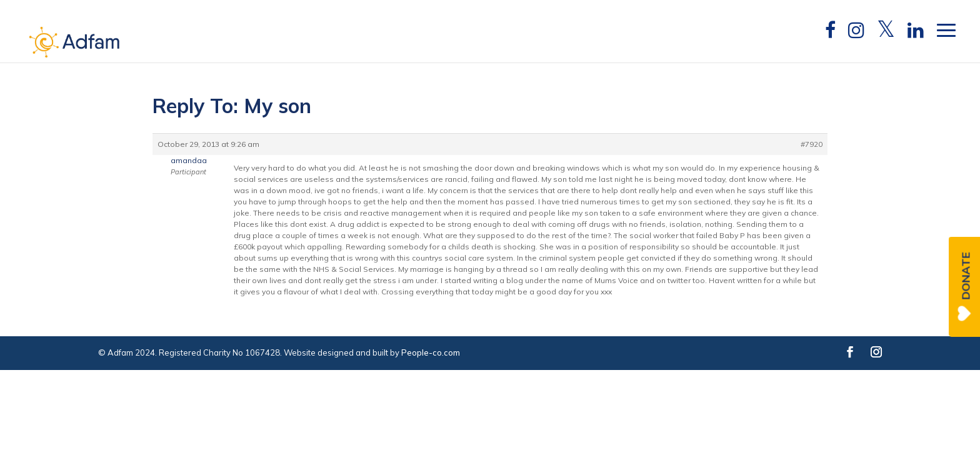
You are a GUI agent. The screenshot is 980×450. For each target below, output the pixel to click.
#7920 (812, 144)
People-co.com (431, 352)
